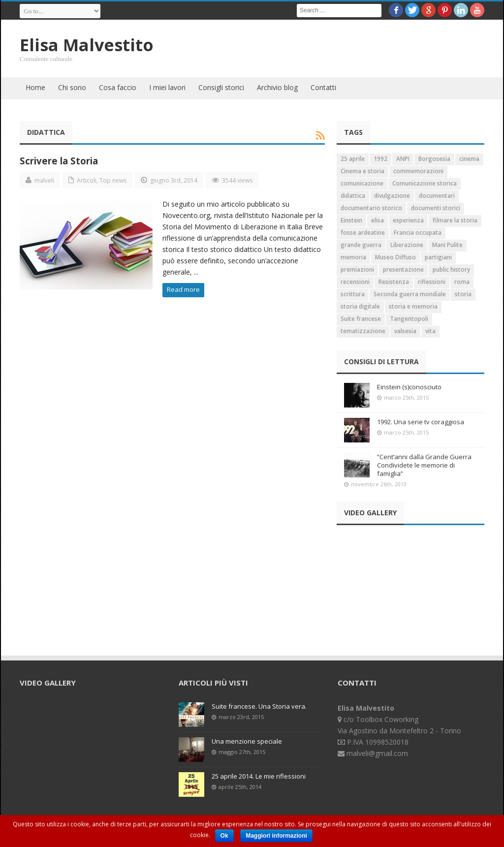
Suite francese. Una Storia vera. (259, 706)
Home (35, 87)
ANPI (403, 159)
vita (430, 331)
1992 (380, 159)
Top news (113, 180)
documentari (437, 196)
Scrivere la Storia (59, 161)
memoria (353, 257)
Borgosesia (434, 159)
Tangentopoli (409, 319)
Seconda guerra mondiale (410, 294)
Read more (183, 289)
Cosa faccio (118, 87)
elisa (378, 220)
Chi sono (72, 87)
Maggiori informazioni (276, 836)
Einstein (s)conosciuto (409, 387)
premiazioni (357, 269)
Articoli (87, 180)
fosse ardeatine (363, 233)
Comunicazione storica (425, 183)
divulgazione (392, 196)
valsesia (405, 331)
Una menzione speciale (247, 741)
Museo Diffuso (395, 257)
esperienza (408, 220)
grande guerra (361, 245)
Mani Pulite (447, 245)
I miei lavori (167, 87)
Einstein (351, 220)
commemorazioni (418, 171)
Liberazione (407, 245)
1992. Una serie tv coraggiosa (421, 422)
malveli (44, 180)
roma (462, 282)
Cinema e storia (362, 171)
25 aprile (353, 159)
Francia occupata (418, 233)
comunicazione (362, 183)
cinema (469, 159)
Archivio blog (277, 87)
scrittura (353, 294)
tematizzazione (363, 331)
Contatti (323, 87)
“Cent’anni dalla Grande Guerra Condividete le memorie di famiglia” (424, 465)
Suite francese (361, 319)
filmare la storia (455, 220)
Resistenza (394, 282)
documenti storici (436, 208)
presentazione (403, 269)
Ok (224, 836)
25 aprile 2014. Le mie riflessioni (259, 776)
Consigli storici (221, 87)
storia (463, 294)
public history (451, 269)
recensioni (355, 282)
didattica (353, 196)
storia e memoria (413, 306)
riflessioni (432, 282)
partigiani (438, 257)
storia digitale (360, 306)
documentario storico (371, 208)
